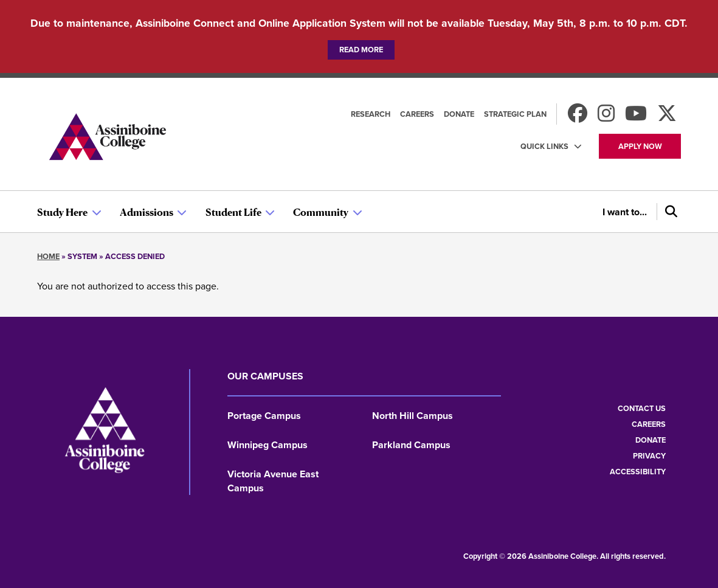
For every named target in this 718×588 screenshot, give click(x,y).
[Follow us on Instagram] (606, 117)
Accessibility (638, 472)
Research (371, 114)
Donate (459, 114)
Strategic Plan (515, 114)
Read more (361, 50)
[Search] (669, 212)
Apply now (640, 146)
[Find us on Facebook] (578, 117)
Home (48, 256)
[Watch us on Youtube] (636, 117)
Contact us (642, 408)
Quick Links (544, 146)
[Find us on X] (667, 117)
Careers (417, 114)
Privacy (649, 456)
